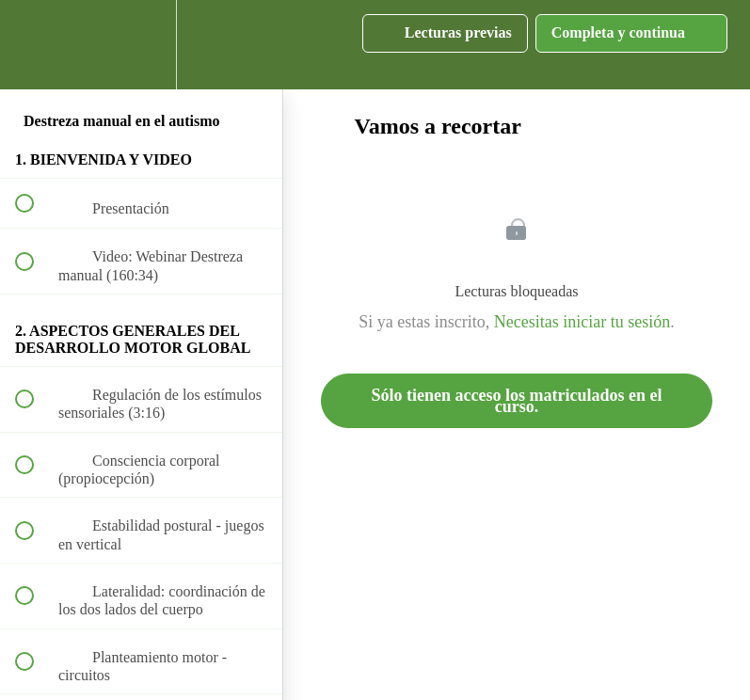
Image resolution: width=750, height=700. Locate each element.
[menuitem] (141, 45)
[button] (35, 45)
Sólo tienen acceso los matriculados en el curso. (517, 401)
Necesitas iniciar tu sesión (582, 322)
